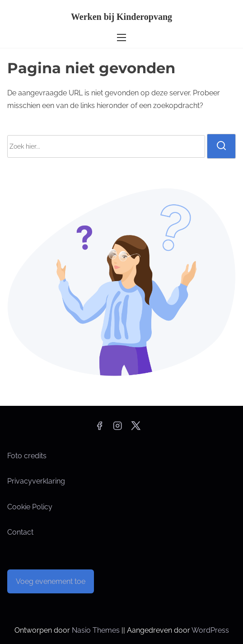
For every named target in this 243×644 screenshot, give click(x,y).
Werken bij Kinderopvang (121, 17)
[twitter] (136, 429)
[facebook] (99, 429)
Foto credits (27, 456)
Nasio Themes (97, 630)
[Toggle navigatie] (121, 37)
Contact (20, 532)
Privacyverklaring (36, 481)
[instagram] (117, 429)
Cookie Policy (30, 507)
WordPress (210, 630)
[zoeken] (221, 146)
